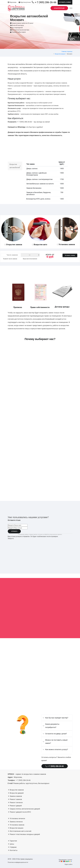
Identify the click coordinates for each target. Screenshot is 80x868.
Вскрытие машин (60, 54)
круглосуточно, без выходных (31, 783)
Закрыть (11, 539)
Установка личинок (17, 818)
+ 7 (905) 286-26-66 (55, 766)
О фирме (13, 847)
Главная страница (67, 51)
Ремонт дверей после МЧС (20, 812)
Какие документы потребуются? (52, 726)
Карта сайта (68, 864)
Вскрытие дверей (17, 793)
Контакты (14, 850)
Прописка (18, 307)
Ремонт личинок (16, 802)
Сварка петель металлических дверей (25, 809)
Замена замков (16, 796)
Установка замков (67, 244)
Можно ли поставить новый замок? (56, 742)
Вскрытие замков (17, 790)
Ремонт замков (16, 799)
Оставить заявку (65, 2)
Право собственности (40, 307)
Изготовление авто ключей (21, 831)
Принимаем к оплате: (65, 861)
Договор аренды (62, 307)
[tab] (57, 718)
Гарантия (13, 841)
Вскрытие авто (40, 245)
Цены (12, 844)
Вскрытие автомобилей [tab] (15, 166)
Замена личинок (16, 822)
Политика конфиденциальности (18, 862)
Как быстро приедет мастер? (57, 718)
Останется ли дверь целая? (56, 734)
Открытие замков (14, 245)
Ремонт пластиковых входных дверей (25, 834)
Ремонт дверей (16, 806)
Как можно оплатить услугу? (57, 749)
